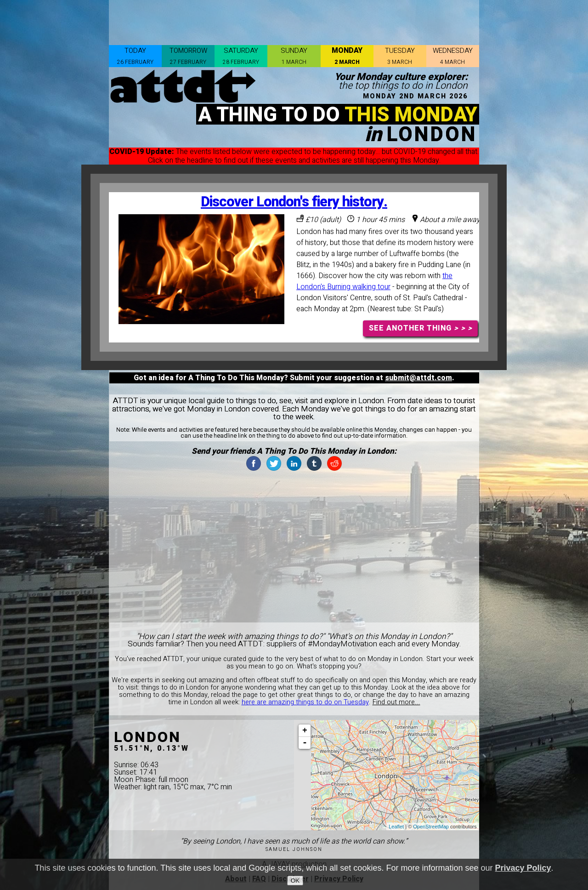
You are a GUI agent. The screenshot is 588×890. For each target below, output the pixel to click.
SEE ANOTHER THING (421, 328)
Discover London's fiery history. (294, 202)
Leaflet (396, 827)
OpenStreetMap (431, 827)
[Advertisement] (294, 21)
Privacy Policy (523, 868)
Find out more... (396, 702)
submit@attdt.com (418, 378)
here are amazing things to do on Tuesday (305, 702)
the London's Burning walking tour (374, 281)
